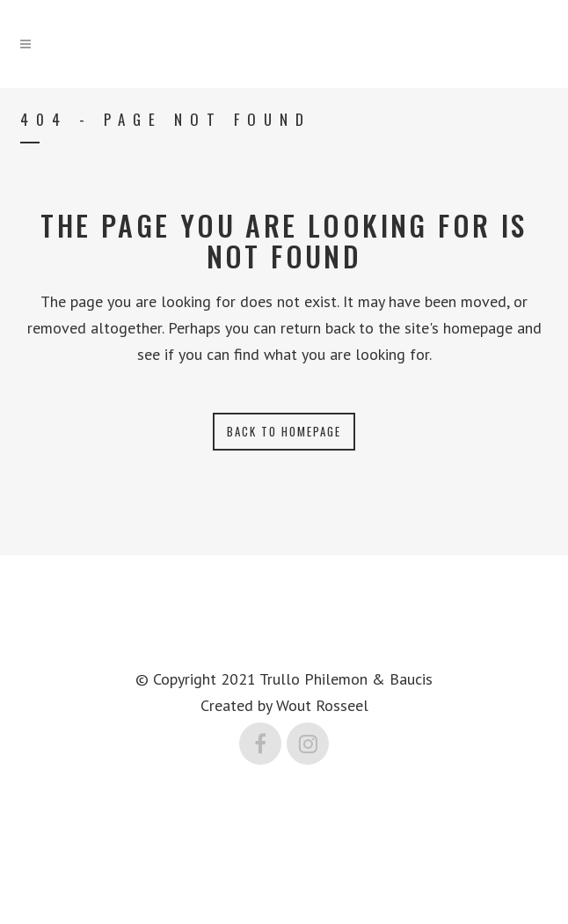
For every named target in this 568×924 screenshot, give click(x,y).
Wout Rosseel (322, 705)
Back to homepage (284, 431)
